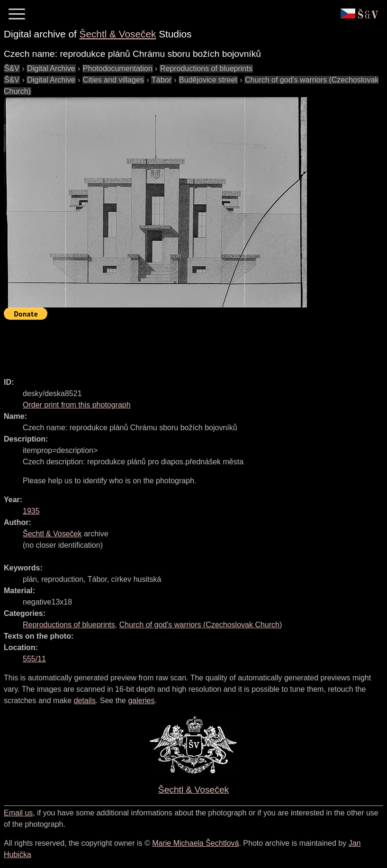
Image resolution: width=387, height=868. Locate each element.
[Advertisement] (176, 344)
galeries (141, 701)
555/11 (34, 659)
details (85, 701)
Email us (18, 813)
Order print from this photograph (77, 405)
